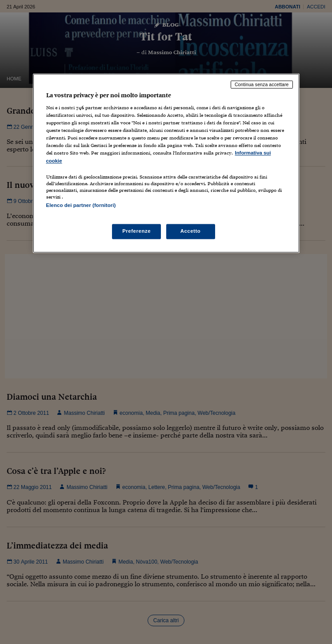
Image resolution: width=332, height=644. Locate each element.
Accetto (191, 231)
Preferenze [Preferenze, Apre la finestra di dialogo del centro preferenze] (136, 231)
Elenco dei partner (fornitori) (81, 205)
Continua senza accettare (262, 84)
